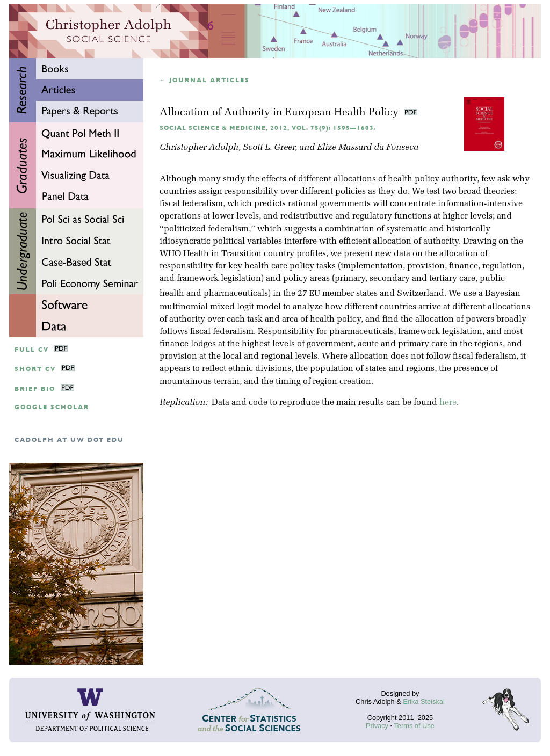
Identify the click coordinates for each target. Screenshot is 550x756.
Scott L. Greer (269, 148)
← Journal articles (205, 80)
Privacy (377, 726)
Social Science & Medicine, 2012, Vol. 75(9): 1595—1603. (268, 128)
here (448, 403)
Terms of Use (414, 726)
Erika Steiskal (424, 702)
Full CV (32, 350)
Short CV (35, 369)
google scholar (52, 407)
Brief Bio (35, 389)
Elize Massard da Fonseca (368, 148)
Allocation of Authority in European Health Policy (280, 113)
